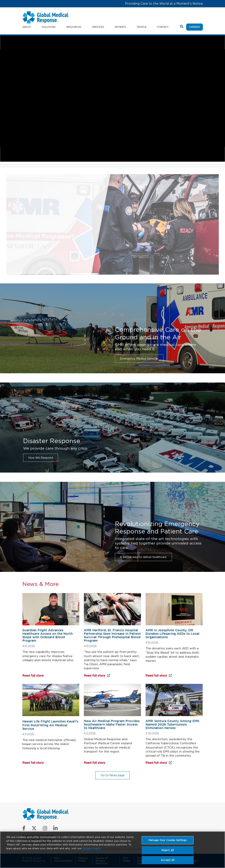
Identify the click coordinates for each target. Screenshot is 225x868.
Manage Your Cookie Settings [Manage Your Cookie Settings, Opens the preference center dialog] (168, 840)
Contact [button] (163, 27)
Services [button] (98, 27)
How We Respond (40, 458)
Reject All (168, 850)
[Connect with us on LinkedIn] (55, 829)
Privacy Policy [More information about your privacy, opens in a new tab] (91, 848)
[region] (112, 850)
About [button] (27, 27)
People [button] (142, 27)
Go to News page (113, 775)
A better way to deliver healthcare (143, 557)
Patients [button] (121, 27)
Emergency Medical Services (139, 359)
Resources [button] (74, 27)
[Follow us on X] (34, 829)
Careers (196, 27)
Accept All (168, 860)
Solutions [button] (49, 27)
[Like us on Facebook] (24, 829)
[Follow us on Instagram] (45, 829)
